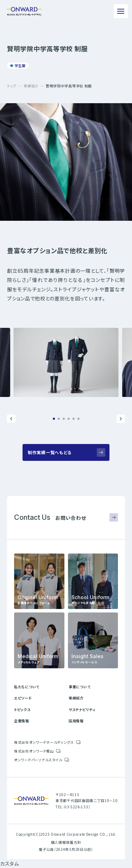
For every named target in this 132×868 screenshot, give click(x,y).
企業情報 (22, 721)
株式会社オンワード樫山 (34, 751)
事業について (80, 687)
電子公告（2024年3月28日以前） (66, 849)
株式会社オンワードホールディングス (44, 742)
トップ (12, 86)
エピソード (23, 698)
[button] (11, 419)
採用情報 (76, 721)
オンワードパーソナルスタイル (38, 760)
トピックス (22, 710)
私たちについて (27, 687)
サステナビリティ (82, 710)
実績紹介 (31, 86)
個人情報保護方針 (66, 842)
